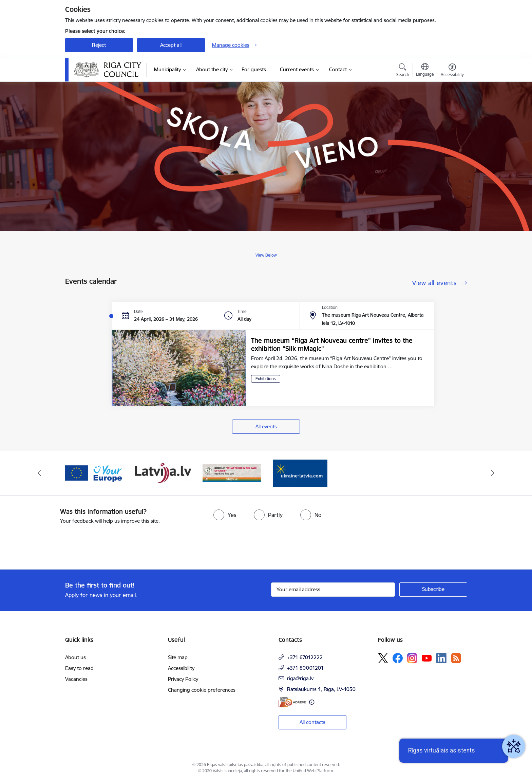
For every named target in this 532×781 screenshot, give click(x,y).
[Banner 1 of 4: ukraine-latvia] (300, 473)
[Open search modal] (403, 71)
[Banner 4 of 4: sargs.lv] (232, 473)
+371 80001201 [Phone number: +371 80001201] (305, 668)
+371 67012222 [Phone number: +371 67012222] (305, 657)
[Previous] (39, 473)
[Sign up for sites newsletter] (433, 590)
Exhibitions (266, 379)
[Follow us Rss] (456, 658)
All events (266, 426)
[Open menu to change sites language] (425, 71)
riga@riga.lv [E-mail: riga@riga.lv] (300, 678)
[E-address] (292, 702)
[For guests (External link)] (254, 70)
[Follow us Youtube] (427, 658)
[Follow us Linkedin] (441, 658)
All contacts (312, 722)
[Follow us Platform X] (383, 658)
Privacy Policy (183, 679)
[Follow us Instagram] (412, 658)
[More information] (312, 702)
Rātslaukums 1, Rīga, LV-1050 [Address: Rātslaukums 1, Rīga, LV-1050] (321, 689)
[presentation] (57, 544)
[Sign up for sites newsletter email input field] (333, 590)
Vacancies (76, 679)
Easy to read (79, 668)
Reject (99, 45)
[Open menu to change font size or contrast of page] (452, 71)
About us (75, 657)
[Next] (493, 473)
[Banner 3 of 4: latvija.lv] (163, 473)
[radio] (225, 515)
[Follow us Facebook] (398, 658)
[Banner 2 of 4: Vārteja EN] (94, 473)
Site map (178, 657)
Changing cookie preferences (202, 690)
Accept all (171, 45)
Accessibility (181, 668)
